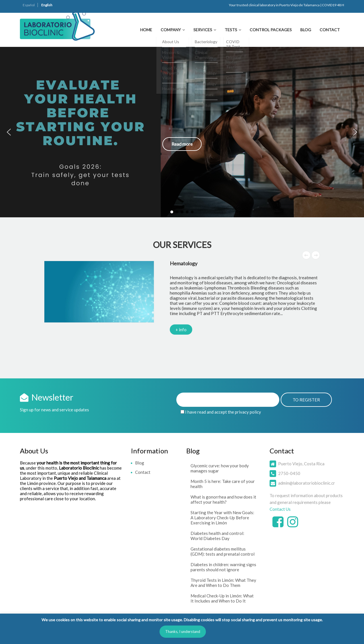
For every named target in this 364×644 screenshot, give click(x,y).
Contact (330, 30)
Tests (231, 30)
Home (146, 30)
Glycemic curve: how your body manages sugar (220, 468)
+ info (181, 330)
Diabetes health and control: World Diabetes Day (217, 536)
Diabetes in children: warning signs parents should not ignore (223, 567)
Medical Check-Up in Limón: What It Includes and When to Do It (222, 598)
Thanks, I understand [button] (183, 632)
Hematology (184, 263)
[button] (182, 132)
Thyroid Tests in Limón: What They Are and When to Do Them (223, 583)
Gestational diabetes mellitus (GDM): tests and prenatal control (223, 551)
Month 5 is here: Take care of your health (223, 484)
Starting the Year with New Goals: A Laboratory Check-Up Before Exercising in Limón (222, 518)
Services (203, 30)
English (47, 5)
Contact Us (280, 509)
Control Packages (271, 30)
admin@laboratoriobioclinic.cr (307, 483)
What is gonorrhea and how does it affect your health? (223, 499)
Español (29, 5)
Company (171, 30)
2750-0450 (289, 473)
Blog (306, 30)
